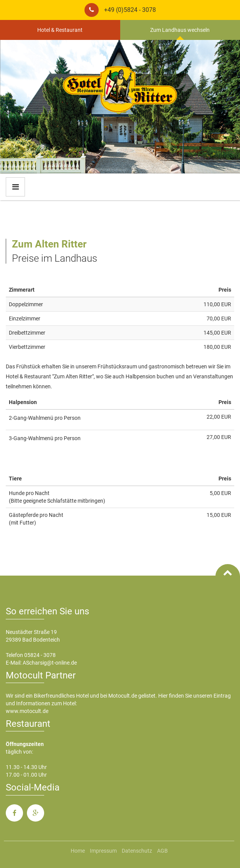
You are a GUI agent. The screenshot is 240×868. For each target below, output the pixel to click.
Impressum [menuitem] (103, 851)
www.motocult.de (27, 711)
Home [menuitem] (78, 851)
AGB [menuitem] (162, 851)
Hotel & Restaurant (60, 30)
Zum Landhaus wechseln (180, 30)
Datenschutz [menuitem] (137, 851)
